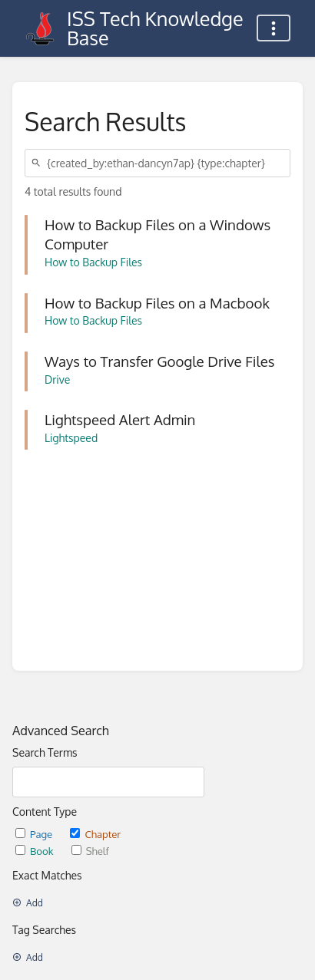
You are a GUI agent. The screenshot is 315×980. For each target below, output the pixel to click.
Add (28, 903)
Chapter (95, 834)
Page (35, 834)
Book (36, 851)
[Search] (38, 163)
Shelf (90, 851)
